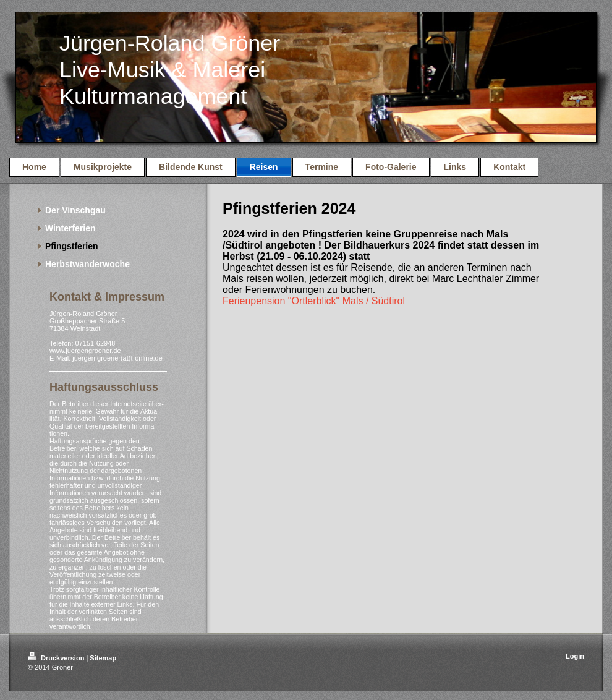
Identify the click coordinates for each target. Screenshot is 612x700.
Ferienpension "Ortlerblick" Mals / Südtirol (314, 301)
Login (575, 656)
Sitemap (103, 658)
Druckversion (57, 658)
